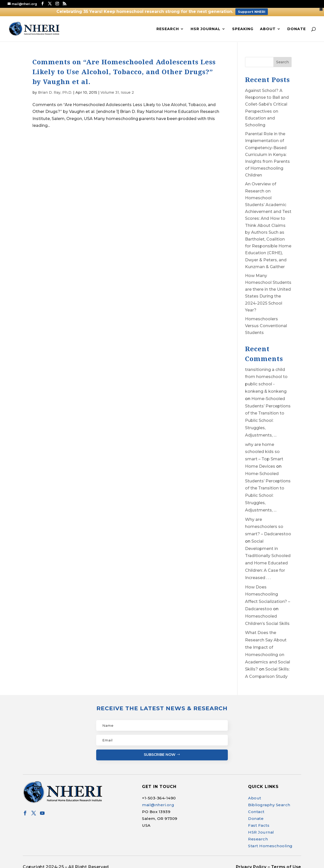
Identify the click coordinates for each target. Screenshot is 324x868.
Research (168, 25)
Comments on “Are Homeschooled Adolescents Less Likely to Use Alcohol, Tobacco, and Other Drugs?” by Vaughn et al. (124, 68)
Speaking (243, 25)
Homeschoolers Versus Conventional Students (266, 322)
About (268, 25)
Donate (297, 25)
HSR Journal (206, 25)
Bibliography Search (269, 801)
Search (282, 58)
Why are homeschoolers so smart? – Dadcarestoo (268, 523)
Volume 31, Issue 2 (117, 88)
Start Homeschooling (270, 842)
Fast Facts (259, 821)
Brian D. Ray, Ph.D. (55, 88)
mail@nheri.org (158, 801)
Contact (256, 808)
